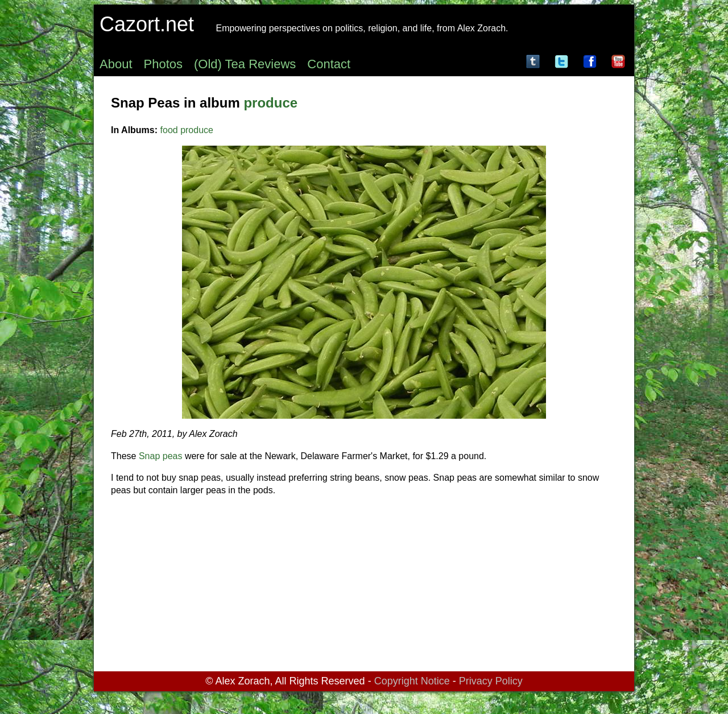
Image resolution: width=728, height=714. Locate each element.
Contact (329, 64)
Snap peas (161, 456)
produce (270, 103)
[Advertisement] (364, 586)
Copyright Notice (412, 681)
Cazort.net (147, 24)
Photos (164, 64)
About (116, 64)
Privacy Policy (491, 681)
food (169, 130)
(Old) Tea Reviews (245, 64)
